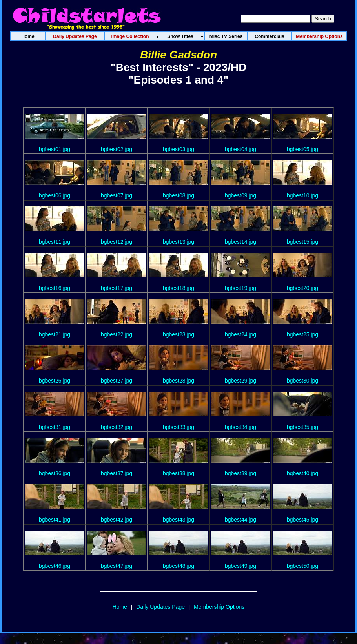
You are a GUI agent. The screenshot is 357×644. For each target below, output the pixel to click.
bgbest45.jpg (302, 520)
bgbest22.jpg (117, 334)
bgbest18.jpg (178, 288)
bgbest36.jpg (55, 473)
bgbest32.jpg (117, 427)
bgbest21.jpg (55, 334)
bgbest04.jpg (240, 149)
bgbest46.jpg (55, 566)
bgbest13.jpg (178, 242)
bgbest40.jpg (302, 473)
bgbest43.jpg (178, 520)
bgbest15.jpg (302, 242)
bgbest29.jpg (240, 381)
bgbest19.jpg (240, 288)
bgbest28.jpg (178, 381)
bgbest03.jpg (178, 149)
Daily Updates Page (160, 607)
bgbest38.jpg (178, 473)
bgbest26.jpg (55, 381)
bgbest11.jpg (55, 242)
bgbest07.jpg (117, 195)
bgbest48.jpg (178, 566)
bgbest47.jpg (117, 566)
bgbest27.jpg (117, 381)
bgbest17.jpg (117, 288)
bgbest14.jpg (240, 242)
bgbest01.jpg (55, 149)
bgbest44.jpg (240, 520)
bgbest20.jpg (302, 288)
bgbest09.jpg (240, 195)
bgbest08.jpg (178, 195)
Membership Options (219, 607)
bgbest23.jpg (178, 334)
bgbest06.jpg (55, 195)
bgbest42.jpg (117, 520)
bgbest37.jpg (117, 473)
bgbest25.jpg (302, 334)
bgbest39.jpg (240, 473)
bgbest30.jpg (302, 381)
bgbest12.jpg (117, 242)
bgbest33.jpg (178, 427)
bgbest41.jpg (55, 520)
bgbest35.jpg (302, 427)
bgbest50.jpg (302, 566)
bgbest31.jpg (55, 427)
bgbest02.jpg (117, 149)
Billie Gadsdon (178, 55)
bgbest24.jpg (240, 334)
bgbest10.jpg (302, 195)
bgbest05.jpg (302, 149)
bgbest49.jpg (240, 566)
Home (120, 607)
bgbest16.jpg (55, 288)
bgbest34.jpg (240, 427)
